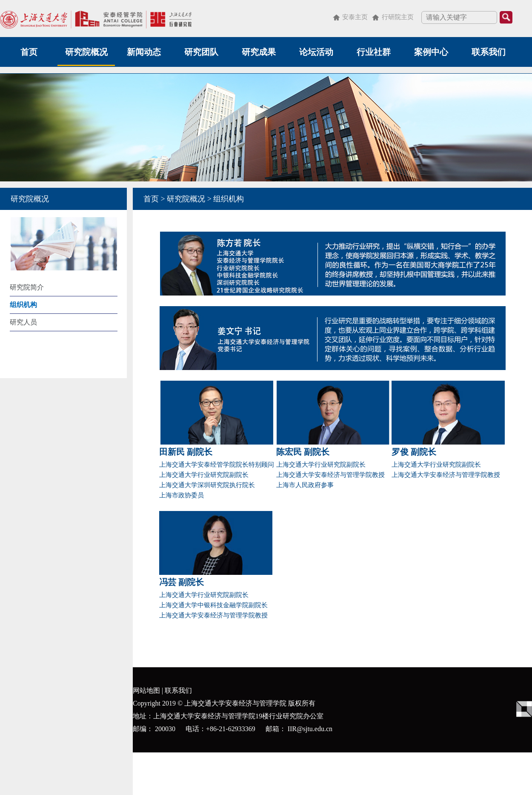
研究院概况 (86, 52)
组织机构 (23, 305)
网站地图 (146, 690)
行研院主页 (398, 17)
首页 (29, 52)
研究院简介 (27, 287)
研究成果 (259, 52)
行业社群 (374, 52)
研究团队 (201, 52)
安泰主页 (355, 17)
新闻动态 (144, 52)
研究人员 (23, 322)
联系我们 (489, 52)
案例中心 (431, 52)
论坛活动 (316, 52)
